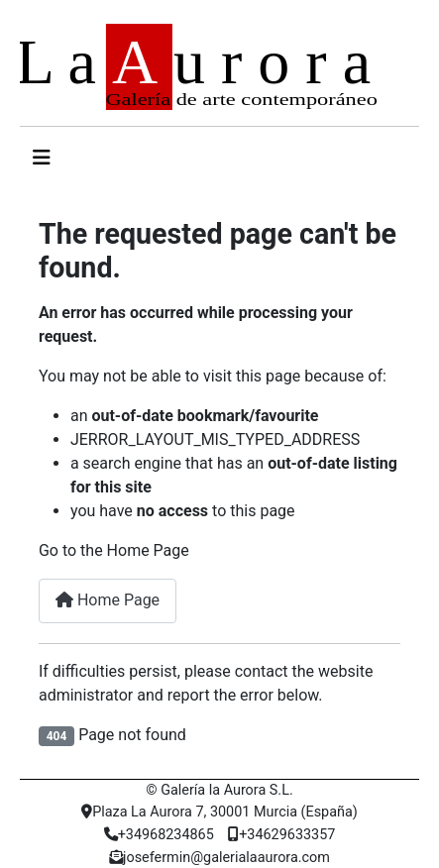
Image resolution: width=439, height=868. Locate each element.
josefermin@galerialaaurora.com (219, 858)
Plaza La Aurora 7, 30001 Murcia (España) (219, 812)
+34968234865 (159, 835)
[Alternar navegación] (42, 158)
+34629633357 (281, 835)
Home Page (108, 600)
